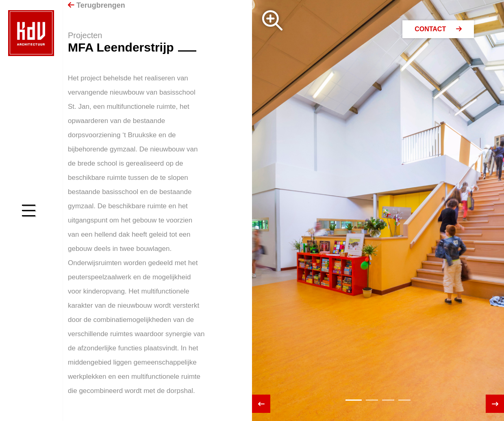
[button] (354, 400)
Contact (438, 29)
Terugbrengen (97, 5)
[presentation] (261, 404)
